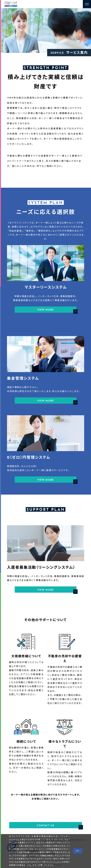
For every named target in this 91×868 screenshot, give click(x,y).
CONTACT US (59, 826)
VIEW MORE (57, 310)
